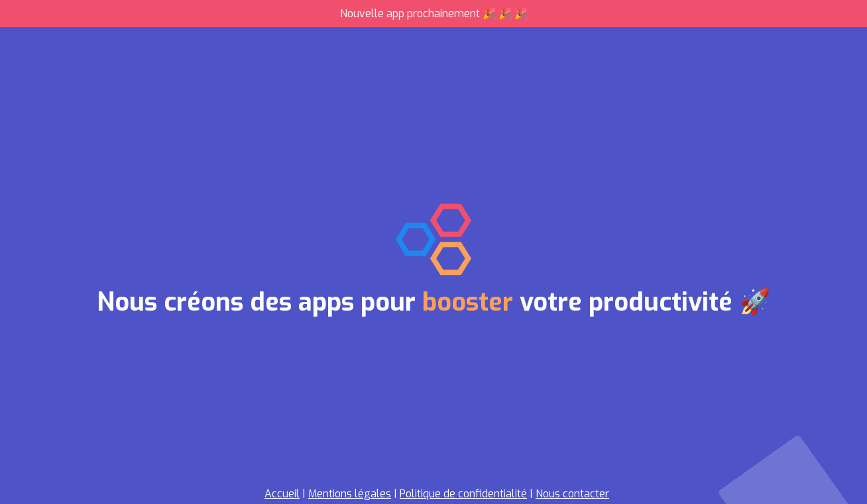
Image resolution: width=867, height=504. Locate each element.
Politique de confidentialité (463, 494)
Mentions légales (350, 494)
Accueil (282, 494)
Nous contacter (572, 494)
